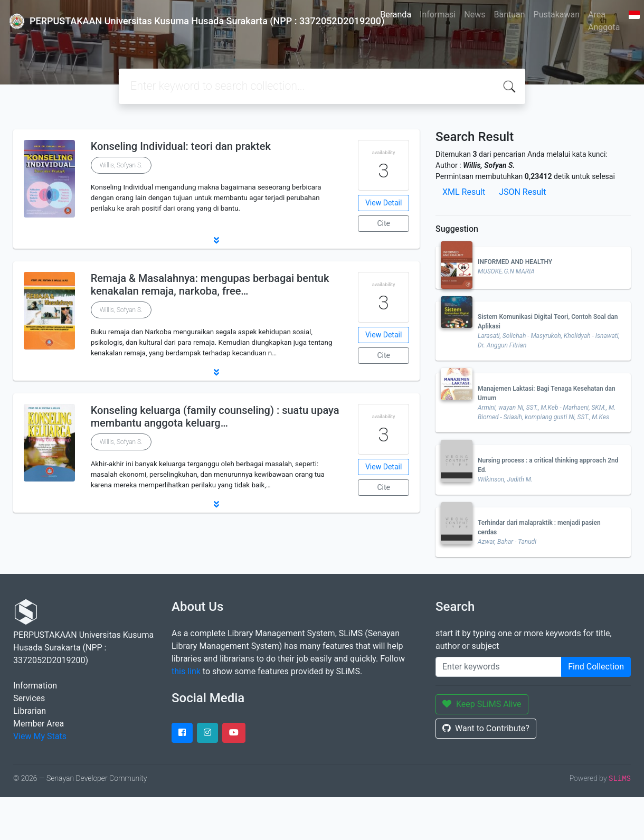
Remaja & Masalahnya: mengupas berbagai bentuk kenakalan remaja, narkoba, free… (210, 285)
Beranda (396, 15)
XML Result (464, 192)
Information (35, 686)
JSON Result (522, 192)
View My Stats (40, 736)
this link (186, 671)
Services (29, 698)
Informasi (438, 15)
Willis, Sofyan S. (121, 165)
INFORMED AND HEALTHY (515, 262)
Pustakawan (557, 15)
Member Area (39, 724)
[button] (216, 240)
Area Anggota (604, 21)
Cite (383, 223)
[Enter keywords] (499, 667)
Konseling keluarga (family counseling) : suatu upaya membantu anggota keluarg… (215, 417)
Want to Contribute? (486, 728)
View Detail (383, 203)
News (475, 15)
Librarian (30, 711)
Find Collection (596, 667)
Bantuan (509, 15)
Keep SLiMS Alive (482, 704)
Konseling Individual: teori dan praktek (181, 146)
